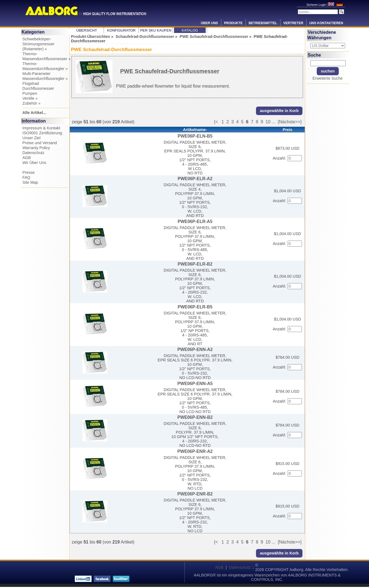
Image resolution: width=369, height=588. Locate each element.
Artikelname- (195, 130)
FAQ (27, 177)
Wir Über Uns (34, 163)
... (273, 122)
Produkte (233, 23)
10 (268, 122)
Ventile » (30, 98)
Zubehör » (32, 103)
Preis (287, 130)
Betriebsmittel (263, 23)
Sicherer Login (317, 5)
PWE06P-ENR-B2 (195, 494)
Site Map (30, 182)
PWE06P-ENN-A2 (195, 349)
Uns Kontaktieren (326, 23)
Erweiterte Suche (327, 78)
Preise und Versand (40, 143)
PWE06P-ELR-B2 (195, 264)
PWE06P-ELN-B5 (195, 136)
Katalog (190, 30)
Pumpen (30, 93)
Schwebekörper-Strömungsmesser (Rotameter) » (39, 44)
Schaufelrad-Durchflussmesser (145, 37)
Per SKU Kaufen (156, 30)
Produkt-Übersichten (90, 37)
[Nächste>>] (290, 122)
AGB (27, 158)
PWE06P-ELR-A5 (195, 221)
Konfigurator (121, 30)
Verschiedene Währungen (322, 35)
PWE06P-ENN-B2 (195, 417)
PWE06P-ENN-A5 (195, 384)
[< (218, 122)
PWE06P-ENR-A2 (195, 451)
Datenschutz (34, 153)
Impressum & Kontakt (42, 128)
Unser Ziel (32, 138)
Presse (29, 172)
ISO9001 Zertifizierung (42, 133)
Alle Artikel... (35, 113)
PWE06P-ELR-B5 (195, 307)
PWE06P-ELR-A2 (195, 179)
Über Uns (209, 23)
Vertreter (293, 23)
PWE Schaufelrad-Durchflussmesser (214, 37)
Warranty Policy (36, 148)
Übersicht (87, 30)
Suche (314, 55)
